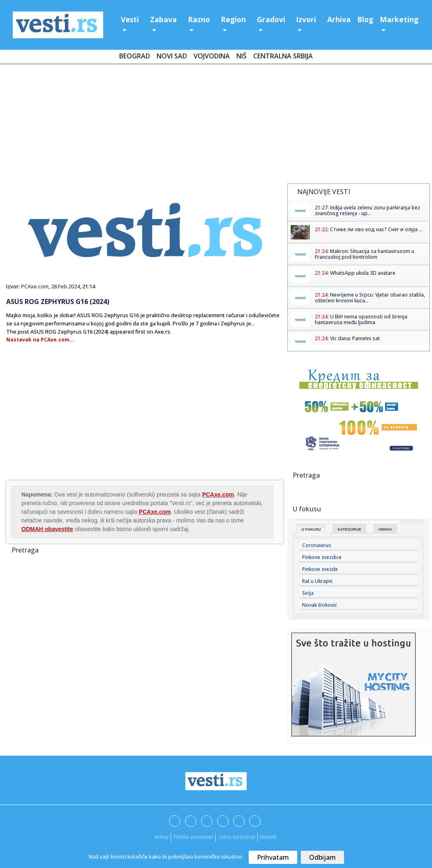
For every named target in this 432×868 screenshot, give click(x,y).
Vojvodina (212, 56)
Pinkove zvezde (320, 569)
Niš (241, 56)
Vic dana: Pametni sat (355, 338)
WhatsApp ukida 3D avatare (363, 273)
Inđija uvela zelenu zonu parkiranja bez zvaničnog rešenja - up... (367, 210)
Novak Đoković (320, 605)
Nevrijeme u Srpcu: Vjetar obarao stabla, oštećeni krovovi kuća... (370, 298)
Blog (365, 19)
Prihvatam (273, 857)
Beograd (135, 56)
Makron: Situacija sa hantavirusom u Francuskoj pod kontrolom (365, 254)
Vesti (130, 19)
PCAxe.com (35, 286)
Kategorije (349, 529)
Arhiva (339, 19)
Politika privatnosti (193, 837)
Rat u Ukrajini (317, 581)
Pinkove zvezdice (322, 557)
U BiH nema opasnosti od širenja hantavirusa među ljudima (361, 319)
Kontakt (268, 837)
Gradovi (271, 19)
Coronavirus (317, 545)
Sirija (308, 593)
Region (233, 19)
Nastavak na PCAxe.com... (40, 340)
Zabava (163, 19)
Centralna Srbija (283, 56)
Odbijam (322, 857)
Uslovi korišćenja (237, 837)
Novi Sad (172, 56)
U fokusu (311, 529)
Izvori (306, 19)
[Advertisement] (216, 125)
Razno (199, 19)
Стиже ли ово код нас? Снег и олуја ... (376, 229)
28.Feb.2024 (65, 286)
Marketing (399, 19)
